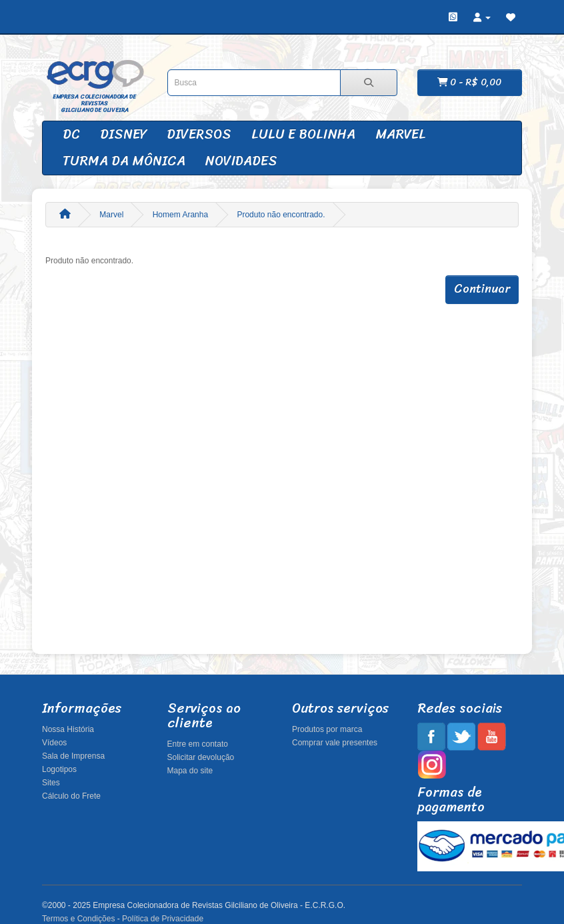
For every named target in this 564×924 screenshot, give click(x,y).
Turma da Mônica (124, 161)
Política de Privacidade (163, 919)
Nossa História (68, 729)
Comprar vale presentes (335, 743)
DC (71, 134)
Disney (123, 134)
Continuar (482, 289)
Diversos (199, 134)
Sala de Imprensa (73, 756)
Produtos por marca (327, 729)
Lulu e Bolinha (303, 134)
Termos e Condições (78, 919)
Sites (51, 783)
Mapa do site (190, 771)
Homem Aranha (180, 215)
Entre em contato (198, 744)
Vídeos (54, 743)
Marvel (401, 134)
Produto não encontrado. (281, 215)
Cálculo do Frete (71, 796)
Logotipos (59, 769)
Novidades (241, 161)
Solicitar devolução (201, 757)
